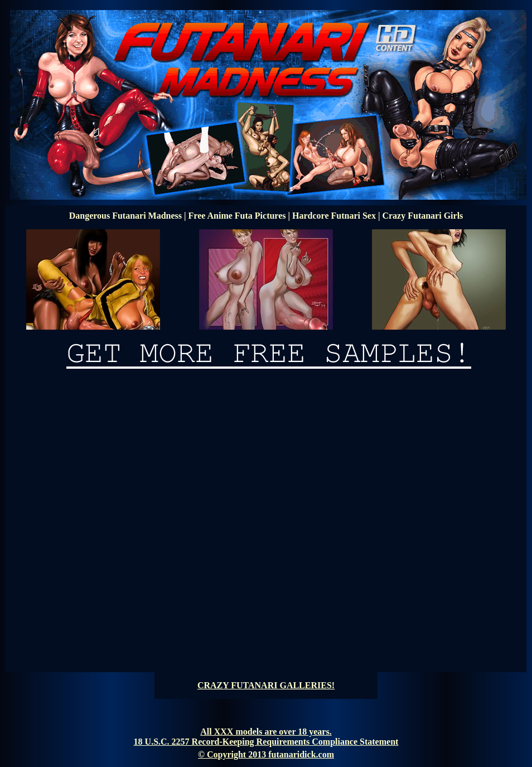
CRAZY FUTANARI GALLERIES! (266, 685)
